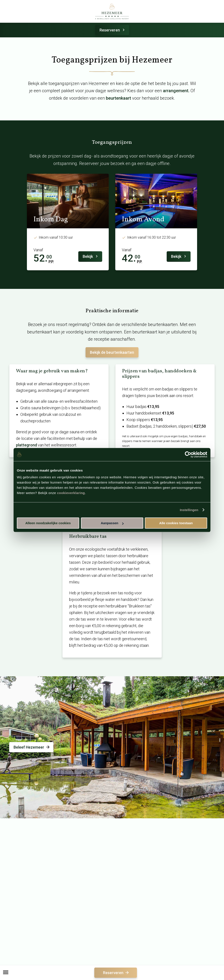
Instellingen (189, 510)
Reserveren (113, 30)
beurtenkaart (118, 98)
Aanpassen (112, 523)
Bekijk (91, 256)
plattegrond (26, 445)
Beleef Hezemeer (32, 747)
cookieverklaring (71, 493)
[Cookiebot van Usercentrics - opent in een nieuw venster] (188, 454)
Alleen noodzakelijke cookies (48, 523)
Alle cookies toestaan (176, 523)
